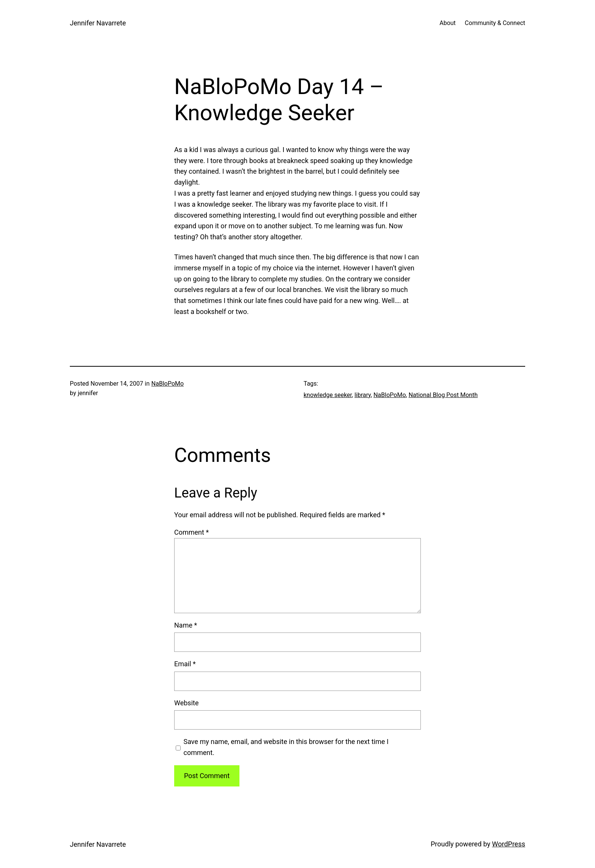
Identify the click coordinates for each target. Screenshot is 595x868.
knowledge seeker (328, 395)
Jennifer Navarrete (98, 23)
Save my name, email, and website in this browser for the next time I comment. (286, 747)
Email (185, 664)
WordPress (509, 844)
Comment (191, 532)
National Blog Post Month (443, 395)
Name (186, 625)
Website (186, 703)
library (363, 395)
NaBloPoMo (168, 384)
